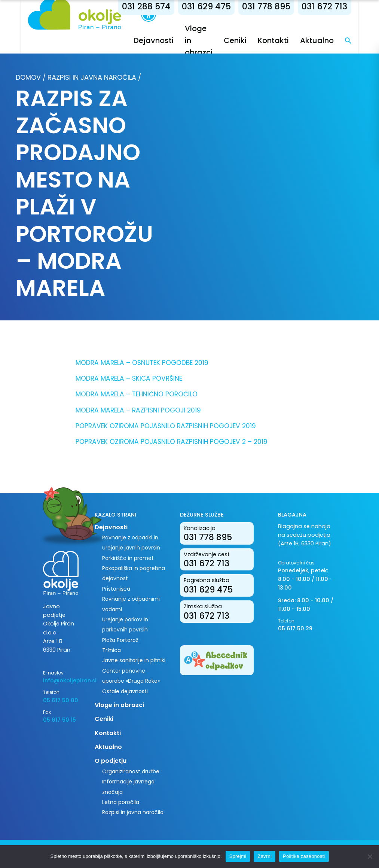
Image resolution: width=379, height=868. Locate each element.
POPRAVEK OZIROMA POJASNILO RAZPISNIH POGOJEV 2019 (166, 426)
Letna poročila (121, 802)
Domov (28, 77)
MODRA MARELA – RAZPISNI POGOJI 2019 (138, 410)
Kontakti (286, 40)
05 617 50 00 (61, 700)
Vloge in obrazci (119, 705)
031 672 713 (337, 7)
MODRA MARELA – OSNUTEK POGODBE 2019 (142, 363)
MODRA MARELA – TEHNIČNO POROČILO (137, 394)
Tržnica (111, 650)
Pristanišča (116, 589)
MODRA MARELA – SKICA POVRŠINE (129, 378)
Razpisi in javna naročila (92, 77)
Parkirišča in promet (128, 558)
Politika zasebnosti (304, 856)
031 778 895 (279, 7)
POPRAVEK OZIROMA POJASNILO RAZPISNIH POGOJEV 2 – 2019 (172, 442)
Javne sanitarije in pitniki (134, 660)
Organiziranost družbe (131, 771)
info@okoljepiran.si (63, 680)
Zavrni (265, 856)
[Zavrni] (370, 856)
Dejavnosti (166, 40)
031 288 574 (159, 7)
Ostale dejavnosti (125, 691)
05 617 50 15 (59, 720)
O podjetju (111, 761)
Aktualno (329, 40)
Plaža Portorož (120, 640)
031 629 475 (219, 7)
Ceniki (247, 40)
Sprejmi (238, 856)
